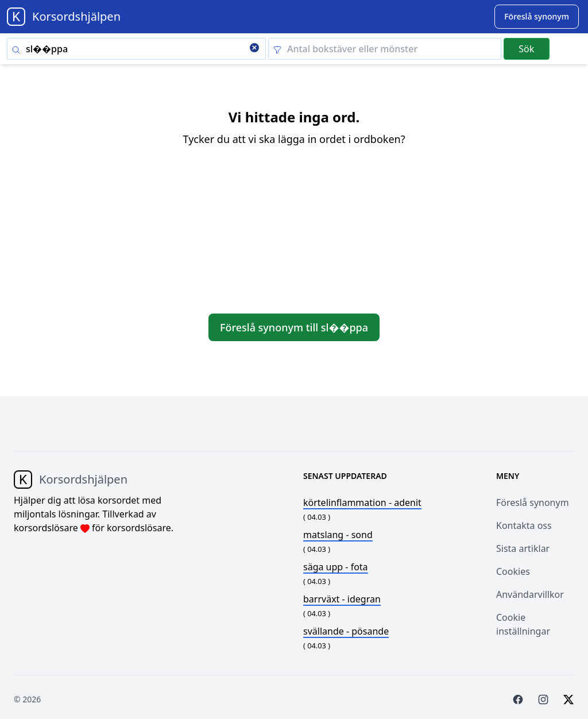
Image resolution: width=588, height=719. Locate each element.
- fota (336, 567)
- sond (338, 535)
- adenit (362, 502)
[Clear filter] (385, 49)
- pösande (346, 631)
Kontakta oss (524, 525)
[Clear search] (254, 49)
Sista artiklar (523, 548)
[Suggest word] (537, 17)
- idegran (342, 599)
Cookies (513, 571)
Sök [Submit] (526, 49)
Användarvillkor (530, 594)
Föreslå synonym (533, 502)
